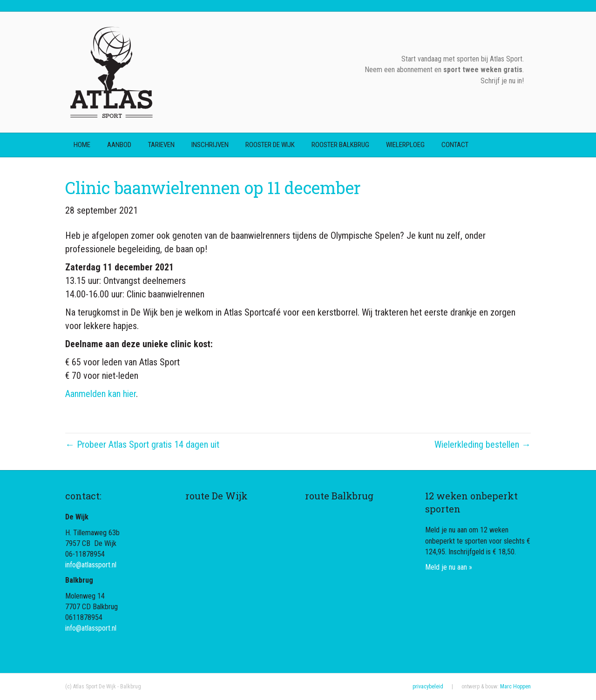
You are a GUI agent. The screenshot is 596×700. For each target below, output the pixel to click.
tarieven (161, 145)
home (82, 145)
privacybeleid (428, 687)
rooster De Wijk (270, 145)
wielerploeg (405, 145)
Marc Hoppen (515, 687)
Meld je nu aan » (449, 567)
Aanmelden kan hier (101, 394)
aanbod (119, 145)
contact (455, 145)
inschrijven (210, 145)
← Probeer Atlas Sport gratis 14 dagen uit (142, 444)
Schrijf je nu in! (502, 81)
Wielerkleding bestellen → (483, 444)
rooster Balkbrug (340, 145)
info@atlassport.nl (91, 565)
